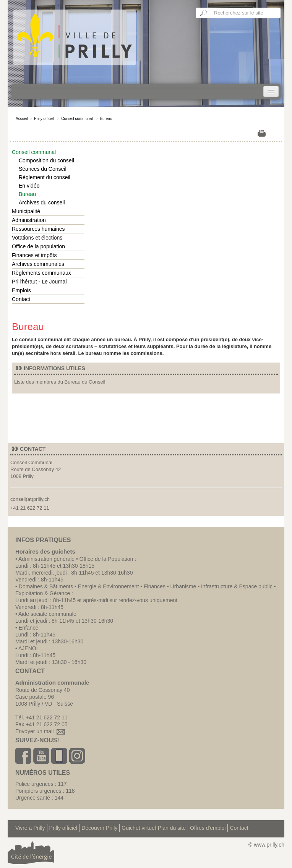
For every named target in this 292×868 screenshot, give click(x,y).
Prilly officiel (44, 119)
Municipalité (26, 211)
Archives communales (38, 264)
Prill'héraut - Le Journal (39, 282)
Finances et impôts (34, 255)
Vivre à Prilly (30, 828)
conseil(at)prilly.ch (30, 499)
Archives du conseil (42, 202)
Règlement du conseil (45, 177)
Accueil (22, 119)
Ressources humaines (38, 229)
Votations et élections (37, 238)
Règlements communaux (41, 273)
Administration (29, 220)
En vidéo (29, 186)
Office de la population (38, 246)
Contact (21, 299)
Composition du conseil (46, 160)
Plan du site (172, 828)
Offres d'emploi (208, 828)
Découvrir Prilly (99, 828)
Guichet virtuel (139, 828)
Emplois (21, 290)
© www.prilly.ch (266, 845)
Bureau (27, 194)
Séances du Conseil (43, 169)
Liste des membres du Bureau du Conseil (60, 382)
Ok (204, 13)
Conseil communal (77, 119)
